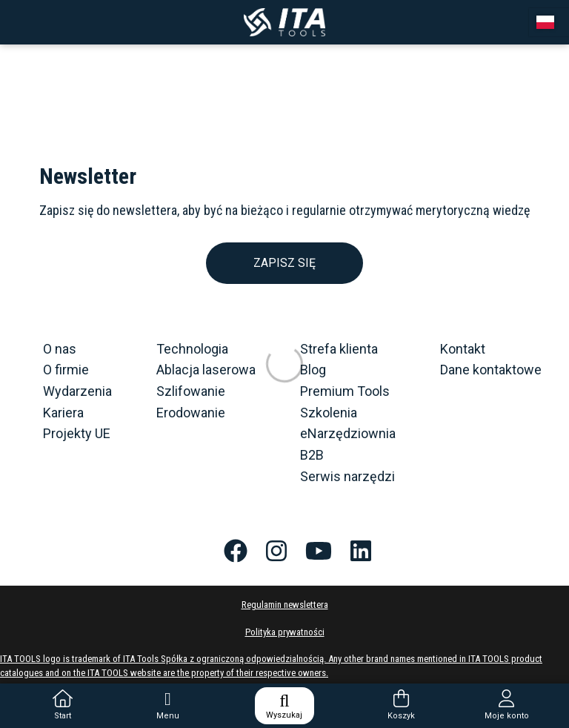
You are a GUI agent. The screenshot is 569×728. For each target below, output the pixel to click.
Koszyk (401, 705)
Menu (168, 705)
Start (63, 705)
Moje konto (507, 705)
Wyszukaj (284, 706)
